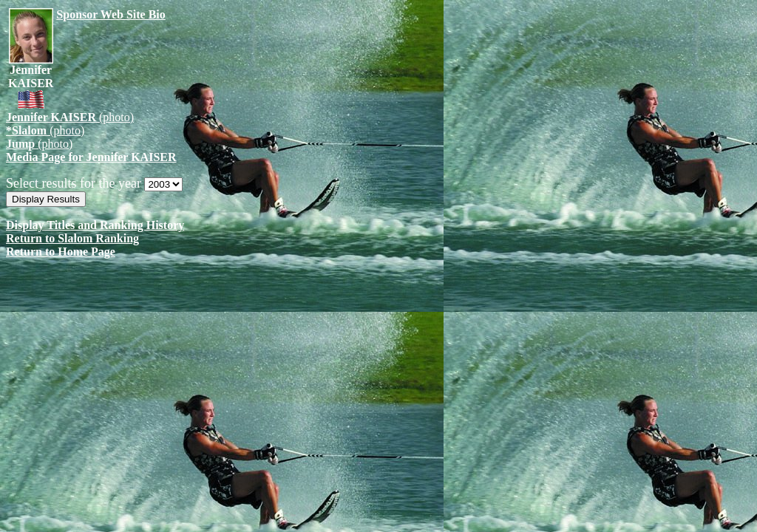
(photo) (70, 117)
